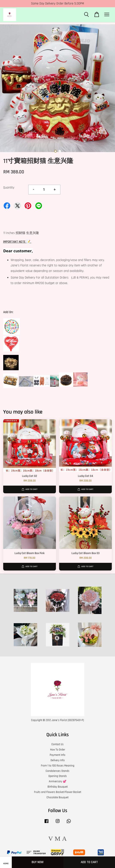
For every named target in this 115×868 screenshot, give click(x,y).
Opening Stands (58, 776)
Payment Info (57, 755)
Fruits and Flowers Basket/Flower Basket (58, 792)
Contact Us (57, 744)
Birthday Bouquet (58, 787)
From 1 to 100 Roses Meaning (58, 766)
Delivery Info (58, 760)
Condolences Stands (57, 771)
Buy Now (38, 862)
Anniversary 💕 (58, 781)
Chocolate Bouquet (57, 797)
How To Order (58, 750)
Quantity (9, 188)
